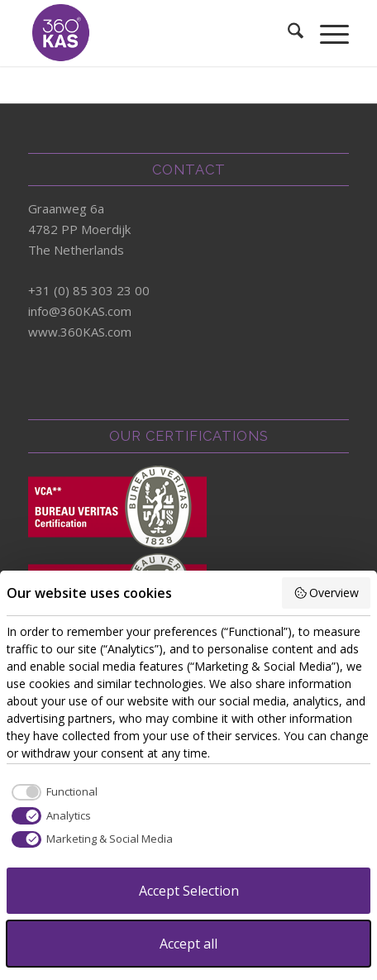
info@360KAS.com (80, 311)
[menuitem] (287, 33)
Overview (327, 593)
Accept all (188, 944)
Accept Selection (189, 891)
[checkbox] (52, 792)
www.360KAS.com (80, 332)
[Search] (287, 33)
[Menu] (326, 33)
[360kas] (156, 33)
